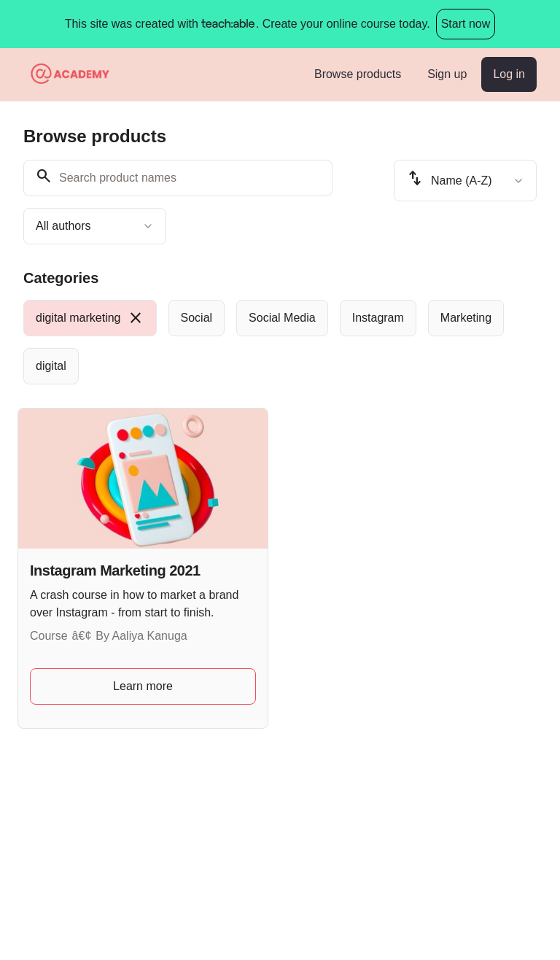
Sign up (447, 74)
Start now (466, 24)
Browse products (358, 74)
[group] (280, 342)
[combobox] (95, 226)
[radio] (90, 318)
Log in (509, 74)
